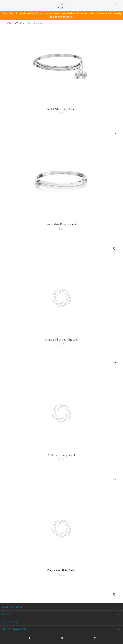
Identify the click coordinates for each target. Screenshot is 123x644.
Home (8, 23)
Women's (19, 23)
